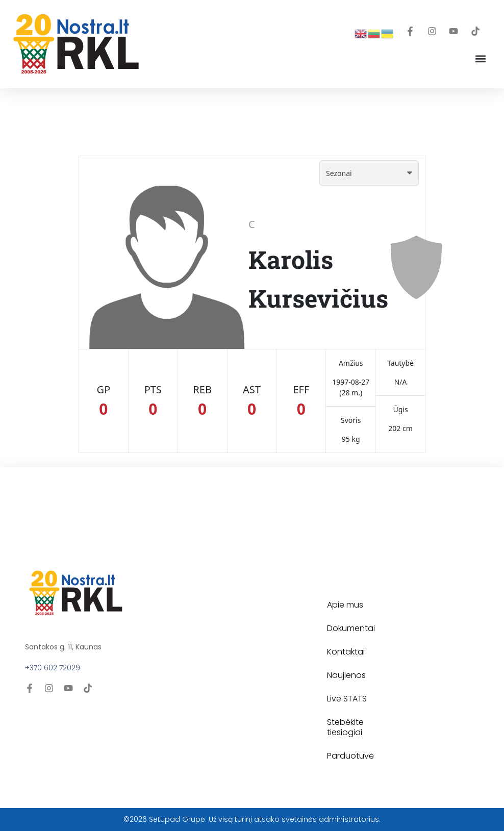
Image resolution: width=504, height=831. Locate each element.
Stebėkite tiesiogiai (345, 727)
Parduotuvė (350, 756)
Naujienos (346, 675)
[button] (480, 58)
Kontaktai (346, 652)
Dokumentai (351, 628)
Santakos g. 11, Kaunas (63, 647)
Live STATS (347, 699)
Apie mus (345, 605)
